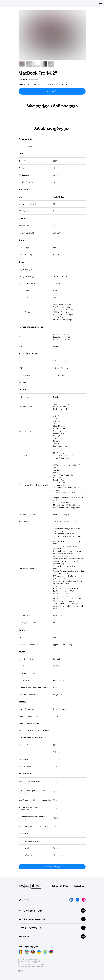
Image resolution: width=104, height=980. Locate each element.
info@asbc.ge (79, 886)
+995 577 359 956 (59, 886)
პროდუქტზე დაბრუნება (52, 867)
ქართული (26, 900)
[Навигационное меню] (101, 4)
